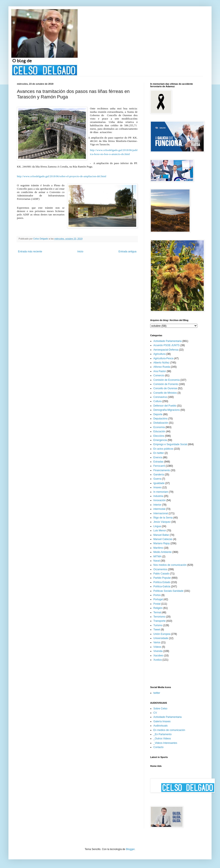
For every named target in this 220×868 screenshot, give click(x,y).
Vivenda (158, 651)
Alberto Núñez (161, 363)
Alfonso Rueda (162, 367)
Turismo (158, 625)
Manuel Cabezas (163, 539)
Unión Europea (162, 634)
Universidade (161, 638)
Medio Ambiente (162, 552)
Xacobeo (158, 656)
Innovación (159, 500)
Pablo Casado (161, 574)
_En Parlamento (162, 734)
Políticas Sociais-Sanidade (168, 591)
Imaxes (157, 487)
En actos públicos (163, 449)
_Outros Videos (162, 739)
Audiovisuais (160, 726)
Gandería (159, 475)
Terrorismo (159, 617)
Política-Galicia (162, 586)
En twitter (159, 453)
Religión (158, 608)
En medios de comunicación (169, 730)
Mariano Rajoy (162, 543)
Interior (157, 505)
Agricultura (159, 354)
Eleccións (159, 436)
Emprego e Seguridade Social (170, 444)
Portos (157, 595)
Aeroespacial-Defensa (166, 350)
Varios (157, 642)
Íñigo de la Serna (163, 518)
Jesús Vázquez (162, 522)
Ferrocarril (159, 466)
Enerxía (158, 457)
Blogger (130, 849)
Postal (157, 604)
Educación (159, 431)
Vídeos (157, 647)
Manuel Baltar (161, 535)
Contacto (158, 747)
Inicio (80, 252)
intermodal (159, 509)
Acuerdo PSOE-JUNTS (166, 345)
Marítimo (158, 548)
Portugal (158, 599)
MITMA (157, 556)
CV (155, 713)
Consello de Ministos (165, 393)
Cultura (157, 401)
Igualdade (159, 483)
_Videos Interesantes (165, 743)
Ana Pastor (160, 371)
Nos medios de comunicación (170, 565)
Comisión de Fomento (166, 384)
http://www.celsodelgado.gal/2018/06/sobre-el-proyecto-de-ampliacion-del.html (62, 176)
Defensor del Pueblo (165, 406)
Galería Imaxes (162, 721)
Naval (157, 561)
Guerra (157, 479)
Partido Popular (162, 578)
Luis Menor (160, 531)
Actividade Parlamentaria (167, 341)
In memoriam (161, 492)
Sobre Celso (160, 709)
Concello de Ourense (165, 388)
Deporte (158, 414)
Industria (158, 496)
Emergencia (160, 440)
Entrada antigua (127, 252)
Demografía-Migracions (167, 410)
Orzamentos (160, 569)
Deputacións (160, 419)
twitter (157, 693)
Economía (159, 427)
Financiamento (162, 470)
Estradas (158, 462)
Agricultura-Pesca (163, 358)
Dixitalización (161, 423)
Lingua (157, 526)
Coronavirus (160, 397)
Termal (157, 612)
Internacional (161, 513)
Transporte (159, 621)
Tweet (157, 630)
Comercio (159, 375)
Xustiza (157, 660)
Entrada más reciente (30, 252)
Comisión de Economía (166, 380)
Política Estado (162, 582)
